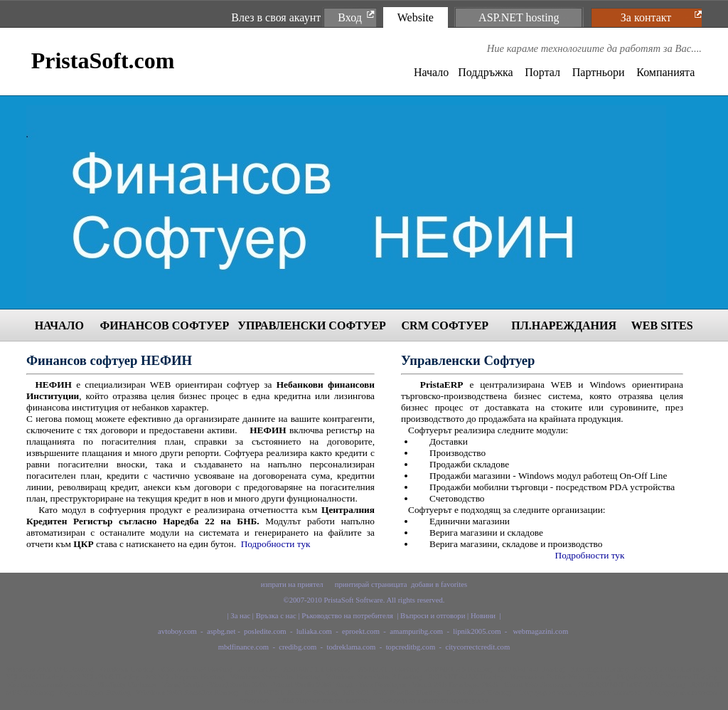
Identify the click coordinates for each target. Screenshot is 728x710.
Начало (431, 72)
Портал (542, 72)
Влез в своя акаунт (276, 17)
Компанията (665, 72)
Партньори (599, 72)
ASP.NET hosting (519, 17)
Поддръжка (485, 72)
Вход (350, 17)
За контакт (646, 17)
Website (416, 17)
